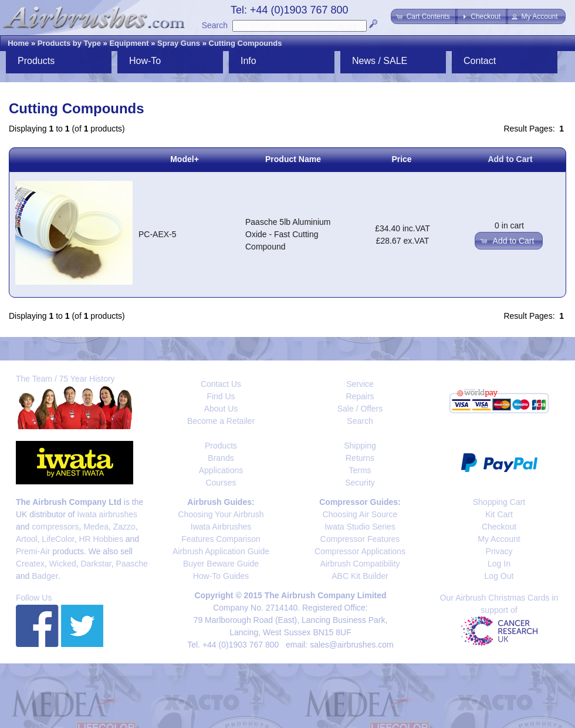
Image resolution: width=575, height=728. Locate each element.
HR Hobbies (101, 539)
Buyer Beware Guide (221, 564)
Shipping (360, 446)
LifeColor (58, 539)
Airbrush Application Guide (221, 551)
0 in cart (509, 225)
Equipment (129, 43)
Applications (221, 470)
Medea (96, 527)
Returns (360, 458)
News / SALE (380, 61)
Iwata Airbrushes (221, 527)
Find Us (221, 396)
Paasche (131, 564)
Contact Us (221, 384)
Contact (480, 61)
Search (215, 25)
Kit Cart (499, 514)
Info (248, 61)
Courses (221, 483)
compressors (55, 527)
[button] (424, 16)
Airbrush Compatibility (360, 564)
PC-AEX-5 (158, 234)
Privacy (499, 551)
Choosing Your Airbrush (221, 514)
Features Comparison (221, 539)
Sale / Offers (360, 409)
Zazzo (124, 527)
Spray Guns (179, 43)
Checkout (499, 527)
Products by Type (69, 43)
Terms (360, 470)
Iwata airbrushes (107, 514)
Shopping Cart (499, 502)
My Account (499, 539)
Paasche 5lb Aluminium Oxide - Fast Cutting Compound (288, 234)
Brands (221, 458)
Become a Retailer (221, 421)
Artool (27, 539)
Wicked (63, 564)
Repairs (360, 396)
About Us (221, 409)
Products (36, 61)
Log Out (499, 576)
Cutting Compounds (246, 43)
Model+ (185, 159)
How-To (145, 61)
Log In (499, 564)
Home (18, 43)
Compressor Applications (360, 551)
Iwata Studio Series (360, 527)
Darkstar (96, 564)
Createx (30, 564)
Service (360, 384)
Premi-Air (33, 551)
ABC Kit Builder (360, 576)
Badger (45, 576)
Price (401, 159)
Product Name (293, 159)
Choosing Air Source (360, 514)
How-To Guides (221, 576)
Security (360, 483)
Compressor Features (360, 539)
